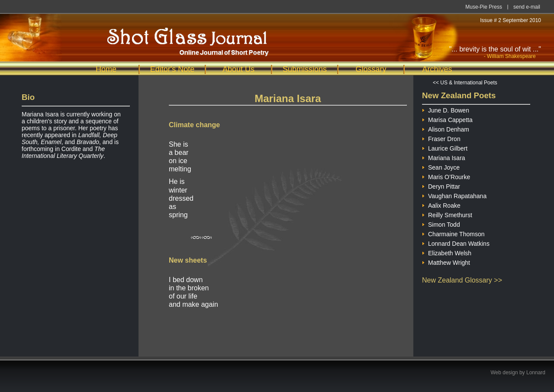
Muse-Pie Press (484, 7)
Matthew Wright (446, 262)
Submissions (305, 69)
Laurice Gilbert (445, 147)
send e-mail (527, 7)
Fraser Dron (441, 138)
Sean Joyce (441, 166)
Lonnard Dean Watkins (456, 243)
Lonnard (536, 373)
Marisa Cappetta (447, 119)
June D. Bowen (446, 109)
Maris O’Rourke (446, 176)
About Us (238, 69)
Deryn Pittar (441, 185)
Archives (437, 69)
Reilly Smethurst (447, 214)
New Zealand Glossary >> (462, 280)
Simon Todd (441, 223)
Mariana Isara (444, 157)
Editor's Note (172, 69)
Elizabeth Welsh (447, 252)
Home (106, 69)
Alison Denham (446, 128)
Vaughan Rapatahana (454, 195)
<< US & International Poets (465, 83)
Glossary (371, 69)
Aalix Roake (441, 204)
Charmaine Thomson (453, 233)
